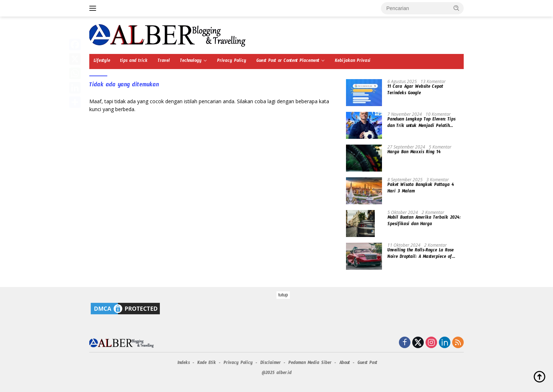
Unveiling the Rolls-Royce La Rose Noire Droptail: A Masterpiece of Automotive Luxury (421, 254)
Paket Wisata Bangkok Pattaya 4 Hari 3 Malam (421, 189)
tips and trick (134, 61)
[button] (457, 8)
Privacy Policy (232, 61)
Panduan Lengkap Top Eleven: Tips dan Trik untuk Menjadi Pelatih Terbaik (421, 123)
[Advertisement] (276, 342)
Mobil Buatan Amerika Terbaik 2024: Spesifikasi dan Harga (424, 222)
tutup (283, 295)
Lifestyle (102, 61)
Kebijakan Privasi (353, 61)
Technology (191, 61)
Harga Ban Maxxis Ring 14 (414, 153)
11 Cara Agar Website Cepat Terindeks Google (415, 91)
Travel (164, 61)
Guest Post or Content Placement (288, 61)
